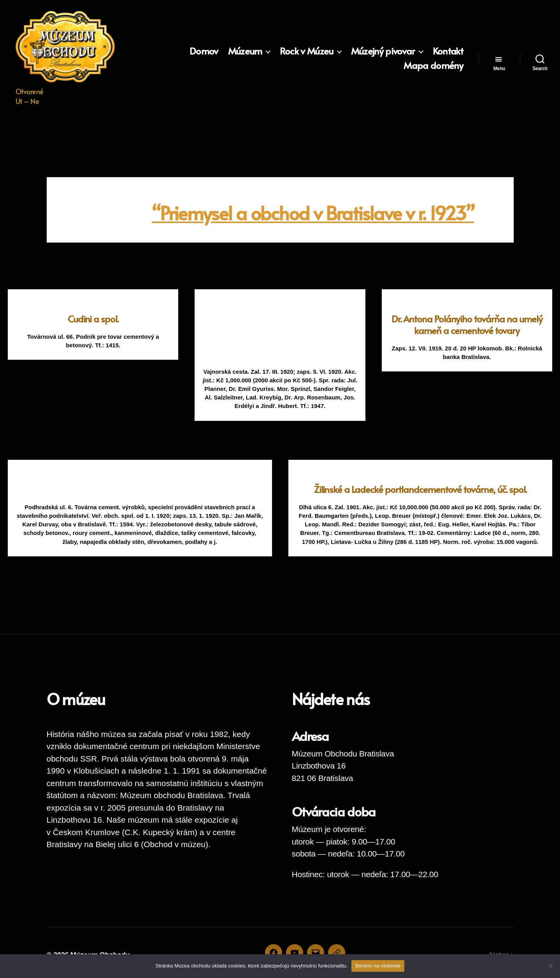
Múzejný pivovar (383, 51)
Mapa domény (433, 66)
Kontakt (448, 51)
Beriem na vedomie (378, 966)
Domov (204, 51)
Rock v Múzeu (307, 51)
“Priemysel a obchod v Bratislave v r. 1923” (313, 213)
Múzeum (245, 51)
